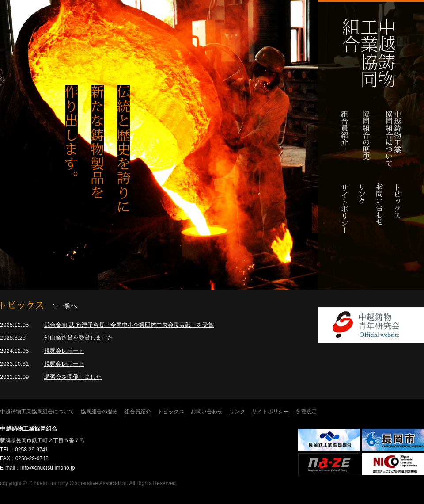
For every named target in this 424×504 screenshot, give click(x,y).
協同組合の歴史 (366, 138)
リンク (362, 214)
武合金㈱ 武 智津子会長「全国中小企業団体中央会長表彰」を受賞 (129, 325)
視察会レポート (64, 351)
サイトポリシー (344, 214)
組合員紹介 (344, 138)
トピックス (397, 214)
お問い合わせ (380, 214)
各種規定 (306, 412)
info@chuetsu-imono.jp (47, 468)
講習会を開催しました (73, 377)
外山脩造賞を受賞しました (79, 338)
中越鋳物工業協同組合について (393, 138)
